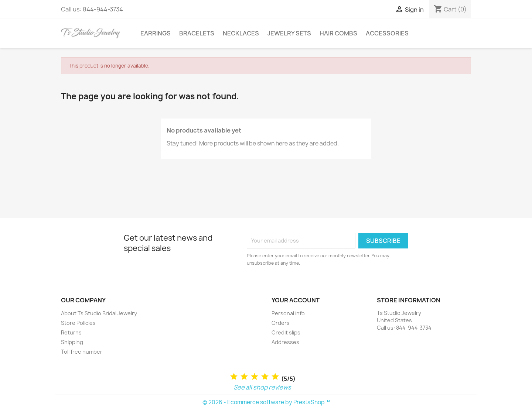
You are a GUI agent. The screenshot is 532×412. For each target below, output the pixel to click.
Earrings (156, 33)
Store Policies (78, 323)
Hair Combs (338, 33)
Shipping (72, 342)
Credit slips (286, 332)
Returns (71, 332)
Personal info (288, 313)
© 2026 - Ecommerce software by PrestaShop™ (266, 402)
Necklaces (241, 33)
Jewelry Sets (289, 33)
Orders (281, 323)
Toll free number (82, 352)
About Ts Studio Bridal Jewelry (99, 313)
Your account (296, 300)
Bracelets (197, 33)
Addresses (285, 342)
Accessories (387, 33)
